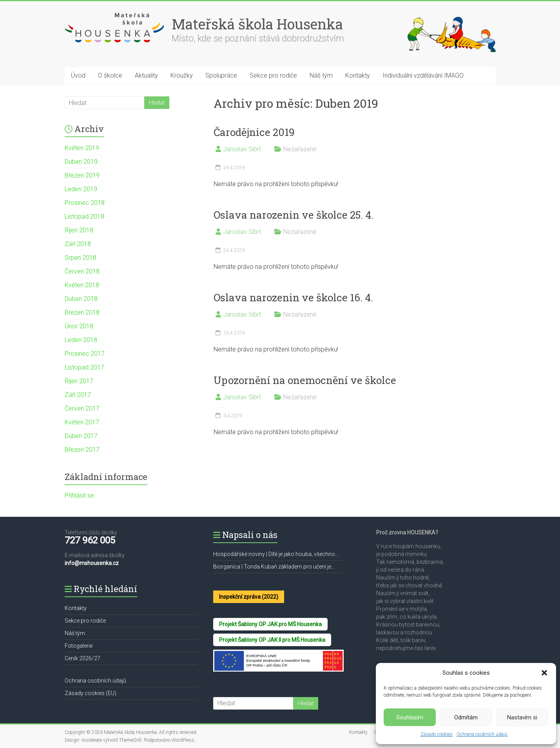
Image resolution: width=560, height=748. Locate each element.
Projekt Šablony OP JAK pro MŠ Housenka (270, 624)
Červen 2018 (82, 271)
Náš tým (321, 75)
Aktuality (146, 75)
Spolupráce (221, 75)
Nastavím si (522, 717)
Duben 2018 (81, 299)
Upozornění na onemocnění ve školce (305, 380)
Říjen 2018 (79, 230)
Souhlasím (410, 717)
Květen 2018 (82, 285)
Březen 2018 (82, 312)
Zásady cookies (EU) (91, 693)
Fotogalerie (79, 646)
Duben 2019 (81, 162)
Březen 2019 (82, 175)
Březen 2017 (82, 450)
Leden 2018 (81, 340)
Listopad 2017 (84, 367)
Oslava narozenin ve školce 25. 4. (294, 215)
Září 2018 (78, 244)
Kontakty (358, 75)
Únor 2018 (79, 326)
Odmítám (466, 717)
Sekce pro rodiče (273, 75)
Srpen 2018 (81, 258)
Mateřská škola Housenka (257, 24)
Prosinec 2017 (85, 354)
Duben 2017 (81, 436)
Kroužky (182, 75)
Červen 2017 (82, 408)
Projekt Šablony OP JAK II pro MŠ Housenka (272, 640)
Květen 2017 (82, 422)
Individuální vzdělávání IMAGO (423, 75)
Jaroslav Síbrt (242, 149)
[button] (544, 673)
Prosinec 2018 (85, 203)
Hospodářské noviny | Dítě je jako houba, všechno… (276, 554)
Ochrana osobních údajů (482, 734)
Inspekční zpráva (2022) (249, 597)
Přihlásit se (79, 495)
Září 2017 (78, 395)
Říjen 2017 (79, 381)
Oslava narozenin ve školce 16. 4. (293, 297)
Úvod (78, 75)
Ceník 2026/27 (82, 658)
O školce (110, 75)
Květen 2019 (82, 148)
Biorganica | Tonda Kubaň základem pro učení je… (274, 567)
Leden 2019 (81, 189)
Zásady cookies (437, 734)
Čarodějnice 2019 (254, 132)
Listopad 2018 (84, 216)
